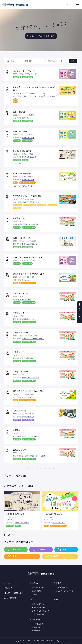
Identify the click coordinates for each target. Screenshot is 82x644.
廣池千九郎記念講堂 (29, 157)
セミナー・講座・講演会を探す (42, 36)
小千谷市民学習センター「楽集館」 (34, 456)
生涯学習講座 (27, 77)
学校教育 (17, 420)
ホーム (7, 583)
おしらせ (9, 535)
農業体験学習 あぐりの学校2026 (27, 196)
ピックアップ (28, 186)
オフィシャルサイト (79, 312)
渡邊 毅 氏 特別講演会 (22, 151)
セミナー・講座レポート (17, 476)
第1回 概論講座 (20, 112)
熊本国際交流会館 (28, 417)
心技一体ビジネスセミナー (42, 611)
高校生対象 (42, 205)
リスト (64, 61)
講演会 (25, 160)
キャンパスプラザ (28, 280)
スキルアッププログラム (65, 591)
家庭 (15, 102)
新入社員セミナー (38, 608)
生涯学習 (17, 77)
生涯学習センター (28, 118)
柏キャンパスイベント (27, 183)
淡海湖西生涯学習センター (31, 202)
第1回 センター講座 (22, 238)
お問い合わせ (71, 5)
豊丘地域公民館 (27, 358)
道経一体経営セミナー (40, 604)
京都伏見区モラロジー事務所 (28, 224)
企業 (65, 549)
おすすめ (17, 163)
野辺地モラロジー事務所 (30, 436)
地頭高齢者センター (29, 319)
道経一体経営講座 (38, 614)
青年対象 (17, 208)
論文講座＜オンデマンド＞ (24, 71)
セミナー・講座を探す (67, 5)
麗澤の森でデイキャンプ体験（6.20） (29, 391)
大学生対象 (52, 205)
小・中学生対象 (30, 205)
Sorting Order (59, 61)
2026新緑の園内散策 (22, 173)
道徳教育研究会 (20, 411)
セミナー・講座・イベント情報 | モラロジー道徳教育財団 (15, 5)
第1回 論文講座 (20, 131)
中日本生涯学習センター (30, 244)
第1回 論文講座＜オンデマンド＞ (27, 257)
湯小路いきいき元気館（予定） (33, 339)
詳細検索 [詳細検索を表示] (51, 61)
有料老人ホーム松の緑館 (30, 378)
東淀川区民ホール (24, 300)
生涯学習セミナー (20, 218)
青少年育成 (18, 205)
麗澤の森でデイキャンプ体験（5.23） (29, 274)
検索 (73, 61)
